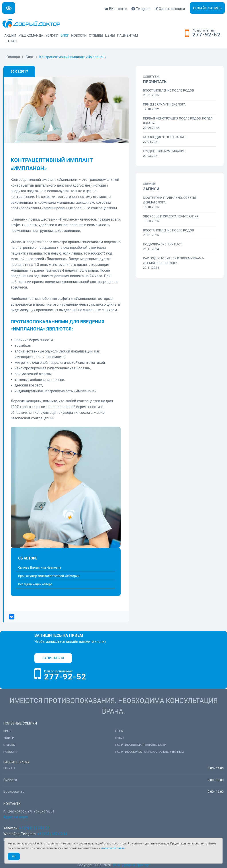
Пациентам (127, 36)
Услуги (52, 36)
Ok (14, 856)
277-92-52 (206, 35)
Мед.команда (31, 36)
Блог (65, 36)
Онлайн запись (207, 8)
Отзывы (96, 36)
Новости (79, 36)
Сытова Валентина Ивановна (40, 567)
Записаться (53, 658)
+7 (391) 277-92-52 (34, 828)
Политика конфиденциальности (141, 745)
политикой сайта (113, 848)
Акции (10, 36)
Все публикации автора (35, 584)
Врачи (8, 731)
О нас (12, 41)
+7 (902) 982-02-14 (52, 834)
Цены (110, 36)
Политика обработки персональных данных (150, 752)
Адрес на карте (16, 817)
